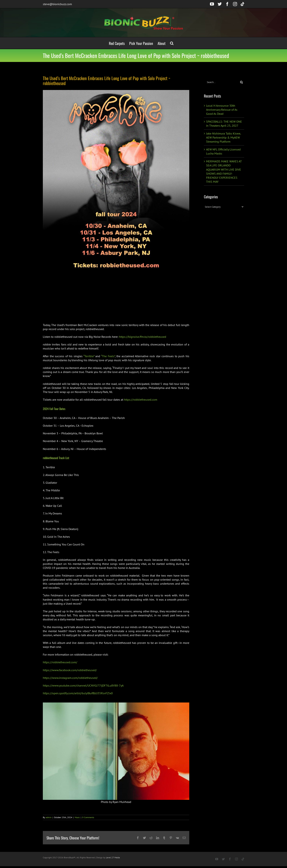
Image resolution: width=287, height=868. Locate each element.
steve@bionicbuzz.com (57, 4)
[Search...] (221, 82)
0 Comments (88, 817)
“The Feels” (108, 356)
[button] (172, 43)
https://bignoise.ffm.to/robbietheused (143, 337)
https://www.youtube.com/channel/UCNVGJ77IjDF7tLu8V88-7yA (83, 685)
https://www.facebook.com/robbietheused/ (70, 670)
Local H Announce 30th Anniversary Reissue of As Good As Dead (222, 110)
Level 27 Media (113, 857)
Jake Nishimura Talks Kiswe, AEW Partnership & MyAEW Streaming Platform (223, 137)
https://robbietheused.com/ (60, 662)
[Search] (242, 82)
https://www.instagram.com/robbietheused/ (70, 678)
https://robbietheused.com (141, 400)
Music (77, 817)
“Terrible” (89, 356)
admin (49, 817)
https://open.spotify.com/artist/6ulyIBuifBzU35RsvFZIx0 (78, 693)
